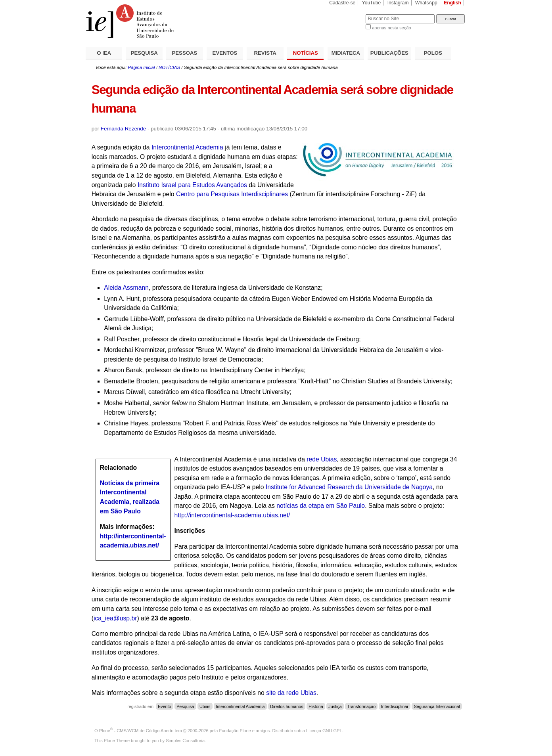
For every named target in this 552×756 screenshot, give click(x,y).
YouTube (372, 3)
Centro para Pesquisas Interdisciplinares (232, 194)
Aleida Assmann (126, 288)
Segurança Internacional (437, 706)
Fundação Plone (235, 731)
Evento (164, 706)
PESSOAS (185, 53)
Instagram (398, 3)
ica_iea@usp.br (115, 618)
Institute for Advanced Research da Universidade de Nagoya (349, 487)
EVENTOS (225, 53)
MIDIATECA (346, 53)
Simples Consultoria (185, 741)
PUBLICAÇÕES (389, 53)
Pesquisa (185, 706)
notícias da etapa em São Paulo (321, 506)
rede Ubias (322, 459)
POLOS (433, 53)
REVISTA (265, 53)
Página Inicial (141, 67)
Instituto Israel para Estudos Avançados (192, 185)
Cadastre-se (342, 3)
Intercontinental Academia (187, 147)
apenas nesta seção (391, 28)
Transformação (361, 706)
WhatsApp (426, 3)
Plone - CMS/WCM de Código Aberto (136, 731)
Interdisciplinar (395, 706)
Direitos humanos (287, 706)
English (452, 3)
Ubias (205, 706)
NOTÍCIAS (306, 53)
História (316, 706)
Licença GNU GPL (324, 731)
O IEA (104, 53)
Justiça (335, 706)
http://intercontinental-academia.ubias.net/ (232, 515)
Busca (346, 14)
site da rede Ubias (291, 693)
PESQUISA (144, 53)
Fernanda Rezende (123, 129)
